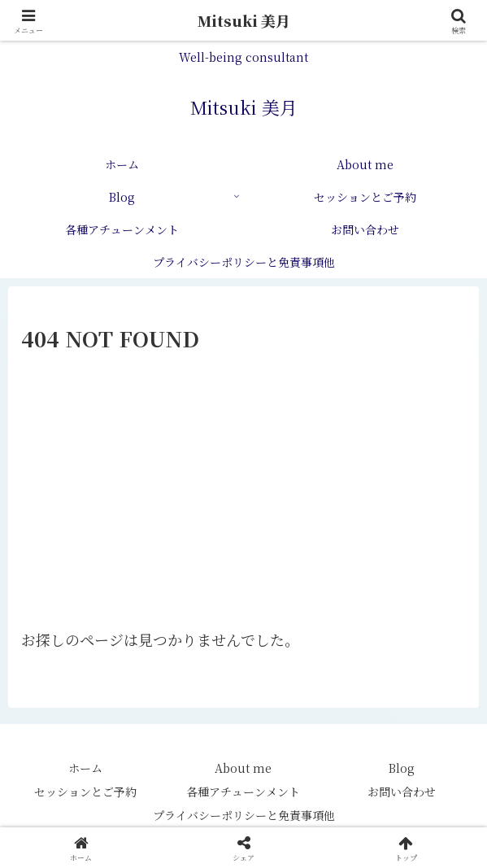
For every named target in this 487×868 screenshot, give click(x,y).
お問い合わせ (402, 792)
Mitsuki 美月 (244, 20)
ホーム (85, 768)
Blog (402, 768)
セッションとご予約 (85, 792)
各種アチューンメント (243, 792)
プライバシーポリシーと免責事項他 (244, 815)
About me (243, 768)
